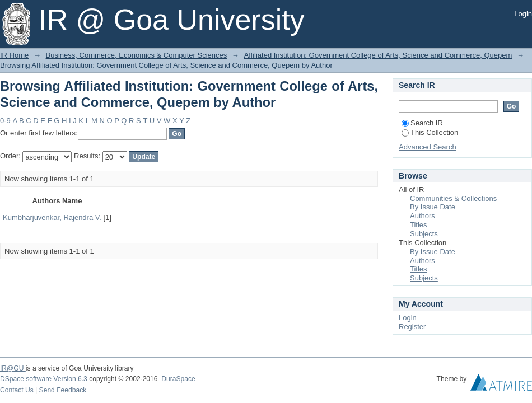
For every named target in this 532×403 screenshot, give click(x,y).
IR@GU (13, 368)
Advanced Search (428, 147)
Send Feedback (63, 390)
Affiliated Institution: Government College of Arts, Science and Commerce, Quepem (378, 55)
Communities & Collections (453, 198)
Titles (419, 225)
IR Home (14, 55)
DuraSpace (178, 379)
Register (412, 327)
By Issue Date (433, 207)
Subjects (424, 234)
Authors (423, 216)
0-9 (5, 121)
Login (523, 14)
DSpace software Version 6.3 (45, 379)
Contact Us (17, 390)
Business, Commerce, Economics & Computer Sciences (137, 55)
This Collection (430, 132)
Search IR (422, 123)
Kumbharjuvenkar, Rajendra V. (52, 217)
